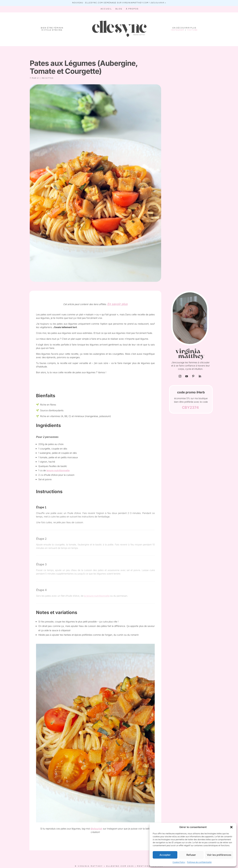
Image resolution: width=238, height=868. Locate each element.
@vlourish (96, 829)
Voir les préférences (219, 855)
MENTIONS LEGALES (150, 866)
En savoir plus (117, 304)
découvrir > (158, 3)
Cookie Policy (179, 862)
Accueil (106, 9)
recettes (48, 78)
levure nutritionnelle (58, 470)
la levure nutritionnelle (97, 596)
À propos (132, 9)
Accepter (165, 855)
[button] (231, 827)
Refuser (191, 855)
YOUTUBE (192, 30)
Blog (119, 9)
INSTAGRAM (178, 30)
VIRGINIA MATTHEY (90, 866)
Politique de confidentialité (199, 862)
